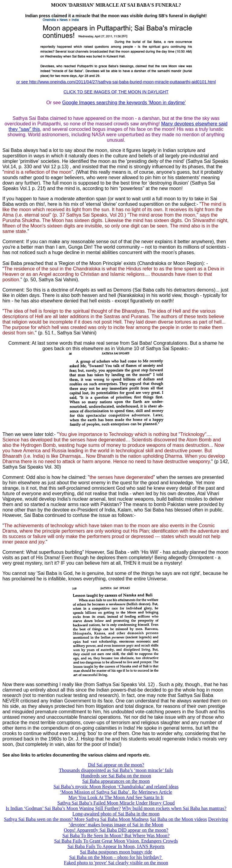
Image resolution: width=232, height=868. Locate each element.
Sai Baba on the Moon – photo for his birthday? (115, 857)
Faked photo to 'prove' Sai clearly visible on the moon (116, 863)
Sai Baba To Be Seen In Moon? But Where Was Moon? (116, 836)
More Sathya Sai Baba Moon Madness (112, 819)
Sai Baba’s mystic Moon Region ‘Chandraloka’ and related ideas (116, 787)
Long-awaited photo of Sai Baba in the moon (116, 814)
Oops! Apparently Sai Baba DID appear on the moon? (116, 830)
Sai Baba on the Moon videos (178, 819)
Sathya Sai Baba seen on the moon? (39, 819)
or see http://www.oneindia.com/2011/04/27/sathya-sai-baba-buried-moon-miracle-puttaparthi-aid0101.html (116, 82)
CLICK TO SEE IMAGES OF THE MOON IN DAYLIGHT (116, 92)
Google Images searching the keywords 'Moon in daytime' (124, 103)
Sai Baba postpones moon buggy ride (116, 852)
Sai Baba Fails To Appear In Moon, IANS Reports (116, 846)
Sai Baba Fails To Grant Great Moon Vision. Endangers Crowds (116, 841)
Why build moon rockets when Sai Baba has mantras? (174, 808)
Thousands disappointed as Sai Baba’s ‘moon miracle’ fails (116, 770)
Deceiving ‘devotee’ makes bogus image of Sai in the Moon (148, 822)
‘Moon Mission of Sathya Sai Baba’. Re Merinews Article (116, 792)
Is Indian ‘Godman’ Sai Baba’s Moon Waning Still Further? (63, 808)
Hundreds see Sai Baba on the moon (116, 776)
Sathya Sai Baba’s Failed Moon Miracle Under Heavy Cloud (116, 803)
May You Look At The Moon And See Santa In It (116, 797)
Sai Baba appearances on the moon (116, 781)
